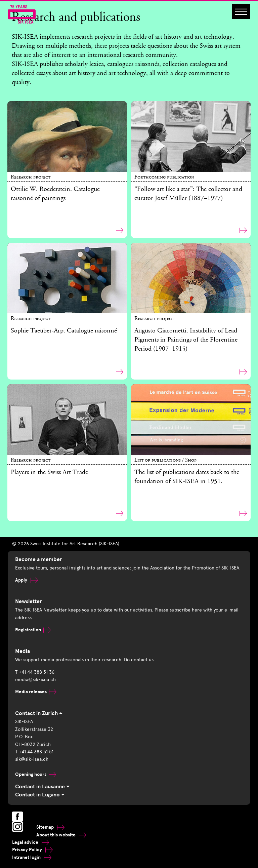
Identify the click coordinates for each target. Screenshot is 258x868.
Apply (27, 580)
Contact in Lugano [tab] (40, 795)
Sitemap (50, 827)
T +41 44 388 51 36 (35, 672)
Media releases (36, 692)
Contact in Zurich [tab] (39, 713)
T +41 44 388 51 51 (34, 752)
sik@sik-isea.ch (32, 759)
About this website (61, 835)
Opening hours (36, 774)
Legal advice (31, 842)
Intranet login (32, 857)
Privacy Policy (32, 850)
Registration (33, 630)
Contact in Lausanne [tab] (42, 787)
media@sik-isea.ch (35, 680)
